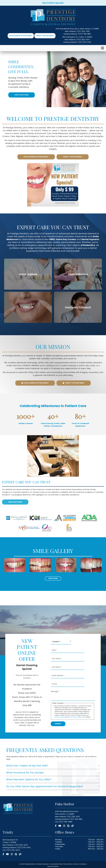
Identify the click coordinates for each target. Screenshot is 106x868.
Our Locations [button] (22, 95)
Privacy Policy (68, 864)
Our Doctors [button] (15, 502)
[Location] (61, 641)
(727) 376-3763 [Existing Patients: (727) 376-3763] (77, 42)
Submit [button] (58, 724)
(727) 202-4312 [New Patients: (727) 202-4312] (77, 31)
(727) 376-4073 (13, 850)
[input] (15, 565)
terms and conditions (75, 717)
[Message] (73, 695)
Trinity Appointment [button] (45, 36)
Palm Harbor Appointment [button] (21, 36)
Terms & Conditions (80, 864)
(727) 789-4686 (65, 822)
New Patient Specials (53, 3)
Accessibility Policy (56, 864)
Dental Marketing (53, 866)
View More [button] (53, 578)
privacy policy (60, 717)
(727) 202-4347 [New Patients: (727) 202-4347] (77, 40)
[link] (53, 17)
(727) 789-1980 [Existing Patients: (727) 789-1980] (77, 34)
